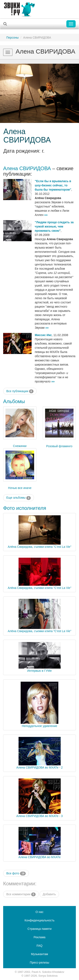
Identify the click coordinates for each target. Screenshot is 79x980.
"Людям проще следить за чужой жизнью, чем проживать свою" (54, 226)
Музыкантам (39, 954)
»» (46, 215)
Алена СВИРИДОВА (27, 136)
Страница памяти (39, 929)
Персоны (12, 38)
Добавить (49, 894)
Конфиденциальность (39, 920)
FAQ (39, 946)
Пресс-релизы (40, 963)
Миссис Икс (43, 335)
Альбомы (14, 401)
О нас (39, 912)
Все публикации (20, 391)
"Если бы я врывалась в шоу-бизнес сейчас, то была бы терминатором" (53, 185)
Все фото (16, 874)
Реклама (39, 937)
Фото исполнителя (25, 508)
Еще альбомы (19, 498)
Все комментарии (21, 894)
